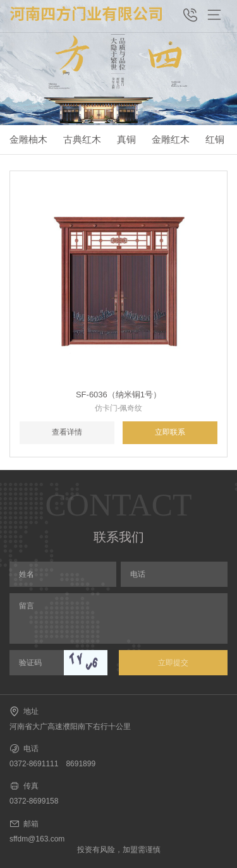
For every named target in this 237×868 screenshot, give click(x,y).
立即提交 (173, 663)
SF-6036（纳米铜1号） (118, 395)
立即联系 (170, 432)
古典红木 (82, 139)
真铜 (126, 139)
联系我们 (119, 537)
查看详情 (67, 432)
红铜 (215, 139)
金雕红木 (171, 139)
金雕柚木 (28, 139)
